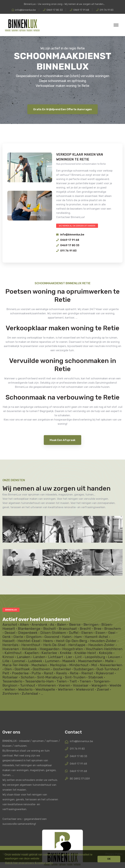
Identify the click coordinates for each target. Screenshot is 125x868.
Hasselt (9, 641)
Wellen (10, 689)
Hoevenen (11, 649)
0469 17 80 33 (55, 10)
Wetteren (66, 689)
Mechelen (39, 665)
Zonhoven (11, 694)
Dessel (10, 633)
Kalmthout (13, 653)
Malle (109, 661)
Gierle (18, 637)
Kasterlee (49, 653)
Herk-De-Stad (54, 645)
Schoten (28, 677)
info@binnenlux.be (26, 10)
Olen (8, 669)
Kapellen (32, 653)
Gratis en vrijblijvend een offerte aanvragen (62, 109)
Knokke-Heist (85, 653)
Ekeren (87, 633)
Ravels (62, 673)
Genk (7, 637)
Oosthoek (22, 669)
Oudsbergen (84, 669)
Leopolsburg (95, 657)
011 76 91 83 (107, 10)
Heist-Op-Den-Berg (72, 641)
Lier (69, 657)
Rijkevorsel (105, 673)
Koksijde (106, 653)
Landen (39, 657)
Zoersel (103, 689)
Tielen (62, 681)
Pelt (6, 673)
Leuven (114, 657)
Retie (74, 673)
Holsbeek (29, 649)
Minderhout (79, 665)
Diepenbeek (28, 633)
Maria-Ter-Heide (15, 665)
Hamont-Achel (96, 637)
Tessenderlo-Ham (39, 681)
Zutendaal (30, 694)
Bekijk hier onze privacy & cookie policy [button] (29, 863)
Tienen (85, 681)
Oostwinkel (62, 669)
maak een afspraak (62, 440)
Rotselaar (10, 677)
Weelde (115, 685)
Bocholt (50, 629)
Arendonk (39, 625)
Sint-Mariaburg (50, 677)
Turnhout (28, 685)
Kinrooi (8, 657)
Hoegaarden (50, 649)
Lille (6, 661)
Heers (48, 641)
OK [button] (109, 859)
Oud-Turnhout (108, 669)
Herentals (10, 645)
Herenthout (31, 645)
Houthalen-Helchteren (104, 649)
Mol (94, 665)
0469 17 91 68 (81, 10)
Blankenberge (29, 629)
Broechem (113, 629)
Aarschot (10, 625)
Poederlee (20, 673)
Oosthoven (41, 669)
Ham (78, 637)
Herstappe (77, 645)
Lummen (52, 661)
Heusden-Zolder (103, 641)
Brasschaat (68, 629)
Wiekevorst (85, 689)
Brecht (85, 629)
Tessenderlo (12, 681)
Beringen (91, 625)
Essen (100, 633)
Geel (112, 633)
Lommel (19, 661)
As (52, 625)
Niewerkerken (111, 665)
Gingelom (34, 637)
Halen (67, 637)
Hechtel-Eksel (29, 641)
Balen (62, 625)
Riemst (87, 673)
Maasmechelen (90, 661)
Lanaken (24, 657)
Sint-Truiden (75, 677)
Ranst (49, 673)
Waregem (99, 685)
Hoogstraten (73, 649)
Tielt (73, 681)
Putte (36, 673)
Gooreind (52, 637)
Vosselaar (81, 685)
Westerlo (25, 689)
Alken (24, 625)
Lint (78, 657)
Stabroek (96, 677)
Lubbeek (35, 661)
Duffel (74, 633)
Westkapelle (45, 689)
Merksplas (58, 665)
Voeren (64, 685)
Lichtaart (56, 657)
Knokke (66, 653)
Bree (98, 629)
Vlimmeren (47, 685)
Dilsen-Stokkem (53, 633)
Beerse (75, 625)
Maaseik (69, 661)
